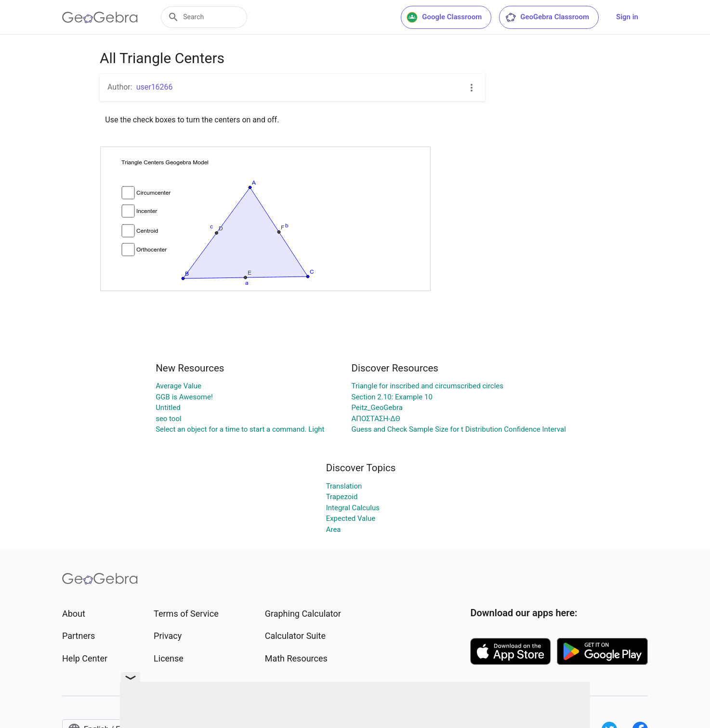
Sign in (627, 17)
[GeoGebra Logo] (100, 17)
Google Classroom (444, 17)
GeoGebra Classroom (547, 17)
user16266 (155, 87)
